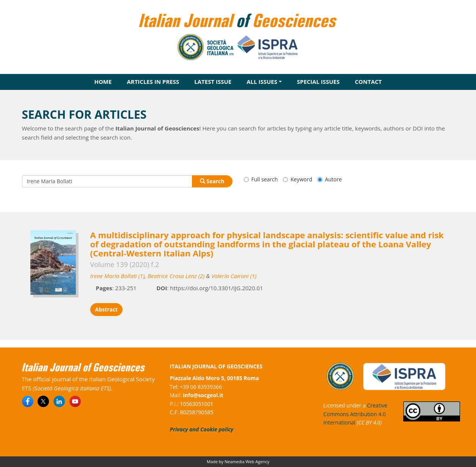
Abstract (107, 309)
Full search (261, 179)
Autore (330, 179)
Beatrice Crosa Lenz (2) (176, 276)
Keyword (298, 179)
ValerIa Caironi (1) (234, 276)
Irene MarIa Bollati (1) (118, 276)
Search (212, 181)
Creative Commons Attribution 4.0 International (356, 414)
